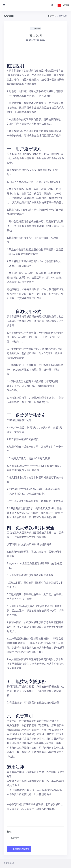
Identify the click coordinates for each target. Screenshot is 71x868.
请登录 (66, 5)
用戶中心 (52, 16)
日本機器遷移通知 (19, 849)
